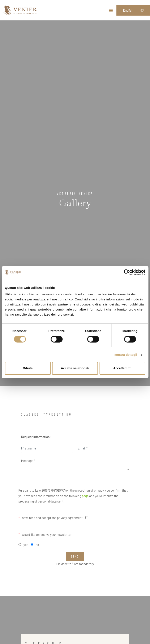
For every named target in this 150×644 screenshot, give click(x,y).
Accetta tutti (122, 368)
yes (26, 545)
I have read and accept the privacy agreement (51, 518)
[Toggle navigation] (111, 11)
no (37, 545)
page (85, 496)
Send (75, 556)
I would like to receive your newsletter (45, 535)
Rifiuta (28, 368)
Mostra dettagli (126, 355)
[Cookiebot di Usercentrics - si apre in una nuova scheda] (127, 272)
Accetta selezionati (75, 368)
